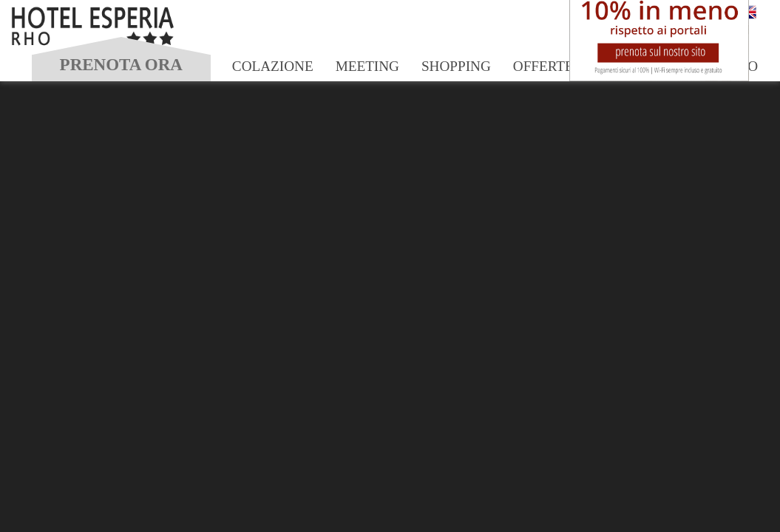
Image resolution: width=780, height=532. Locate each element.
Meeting (367, 66)
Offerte (543, 66)
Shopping (456, 66)
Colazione (273, 66)
